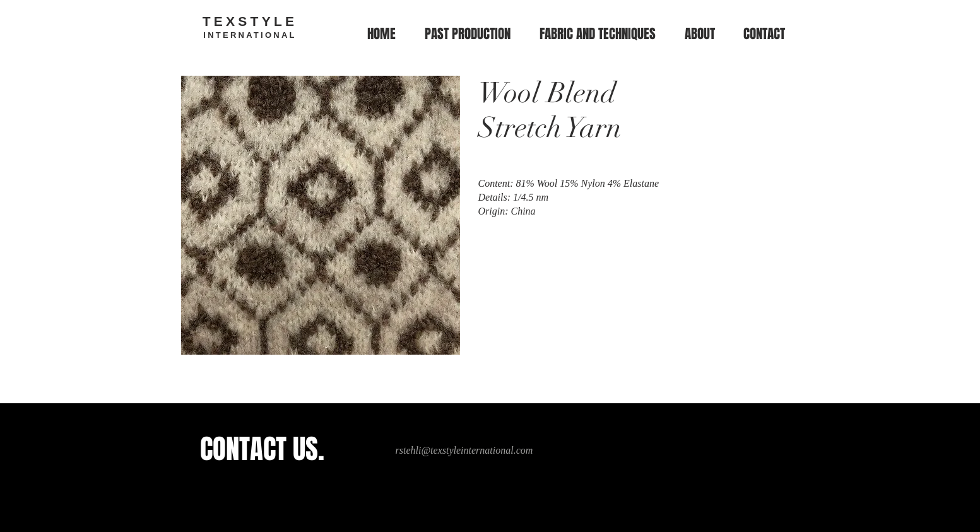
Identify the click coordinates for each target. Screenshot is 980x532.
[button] (598, 34)
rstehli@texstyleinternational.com (464, 450)
